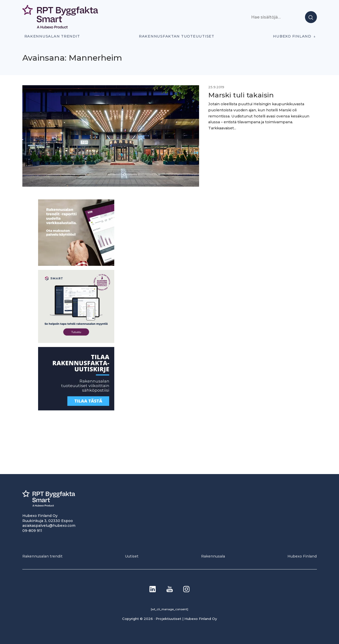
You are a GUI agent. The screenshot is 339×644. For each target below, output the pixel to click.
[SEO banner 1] (76, 342)
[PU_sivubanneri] (76, 264)
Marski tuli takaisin (241, 95)
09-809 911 (32, 531)
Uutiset (132, 556)
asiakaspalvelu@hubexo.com (49, 526)
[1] (76, 409)
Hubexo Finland (292, 36)
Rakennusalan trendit (52, 36)
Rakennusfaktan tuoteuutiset (177, 36)
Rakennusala (213, 556)
